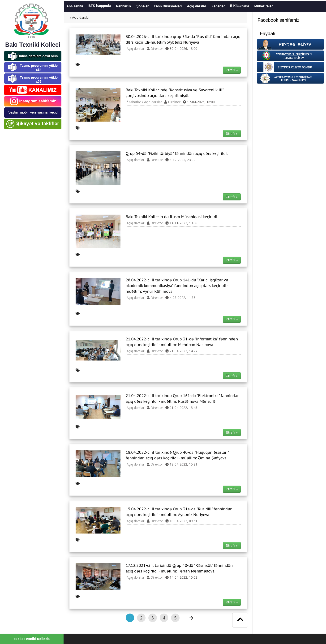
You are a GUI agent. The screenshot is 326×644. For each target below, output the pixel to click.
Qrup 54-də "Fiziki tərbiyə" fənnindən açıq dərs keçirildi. (177, 153)
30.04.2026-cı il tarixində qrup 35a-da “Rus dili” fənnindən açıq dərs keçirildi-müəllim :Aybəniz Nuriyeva (183, 39)
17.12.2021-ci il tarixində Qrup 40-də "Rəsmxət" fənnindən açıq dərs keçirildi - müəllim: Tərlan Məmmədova (179, 568)
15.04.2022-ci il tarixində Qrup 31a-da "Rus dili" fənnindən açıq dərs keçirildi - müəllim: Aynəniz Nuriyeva (179, 512)
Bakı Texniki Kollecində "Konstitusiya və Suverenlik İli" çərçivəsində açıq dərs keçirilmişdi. (175, 93)
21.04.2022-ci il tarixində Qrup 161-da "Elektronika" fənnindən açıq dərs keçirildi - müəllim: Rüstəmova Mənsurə (183, 398)
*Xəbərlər (134, 102)
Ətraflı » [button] (232, 70)
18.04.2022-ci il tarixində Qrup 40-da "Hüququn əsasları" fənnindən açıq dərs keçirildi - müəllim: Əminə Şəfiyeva (177, 455)
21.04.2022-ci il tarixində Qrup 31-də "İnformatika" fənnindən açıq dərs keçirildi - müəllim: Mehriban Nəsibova (182, 342)
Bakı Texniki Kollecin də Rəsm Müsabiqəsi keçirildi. (172, 217)
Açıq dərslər (135, 49)
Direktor (157, 49)
